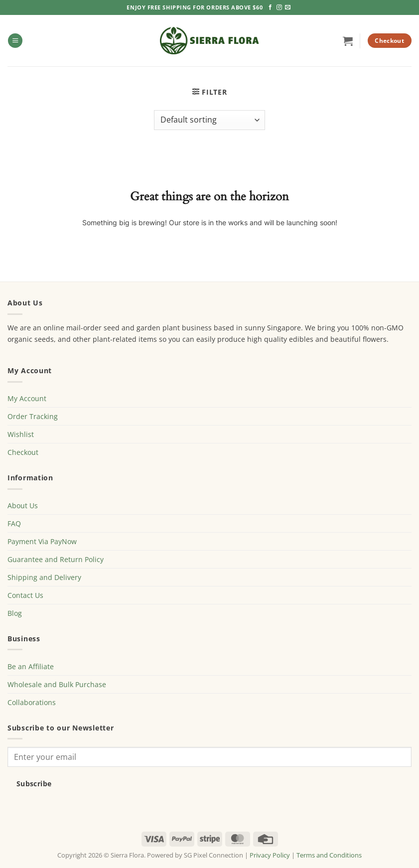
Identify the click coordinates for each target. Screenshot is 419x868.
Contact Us (25, 595)
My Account (27, 398)
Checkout (23, 452)
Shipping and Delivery (44, 577)
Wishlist (21, 434)
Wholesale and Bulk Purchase (57, 684)
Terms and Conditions (329, 855)
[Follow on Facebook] (270, 7)
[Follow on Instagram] (279, 7)
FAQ (14, 523)
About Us (23, 506)
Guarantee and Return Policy (56, 559)
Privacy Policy (270, 855)
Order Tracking (33, 416)
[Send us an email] (288, 7)
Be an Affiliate (31, 666)
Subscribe (34, 784)
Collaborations (32, 702)
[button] (15, 41)
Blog (15, 613)
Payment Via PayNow (42, 541)
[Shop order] (209, 120)
